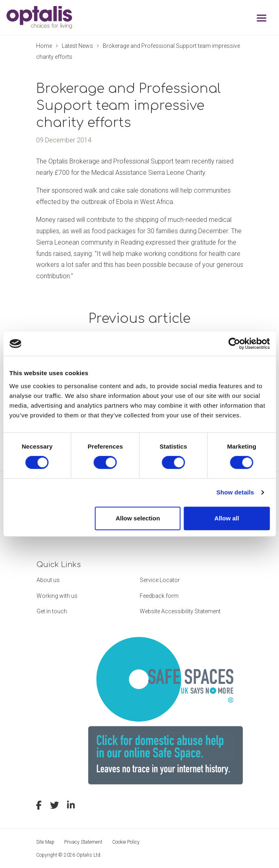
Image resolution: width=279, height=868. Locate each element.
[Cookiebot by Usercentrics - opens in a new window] (234, 344)
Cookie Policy (126, 842)
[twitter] (54, 806)
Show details (235, 492)
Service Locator (160, 580)
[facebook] (39, 806)
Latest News (77, 46)
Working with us (57, 596)
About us (48, 580)
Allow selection (138, 518)
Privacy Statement (83, 842)
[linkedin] (71, 806)
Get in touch (52, 611)
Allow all (227, 518)
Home (44, 46)
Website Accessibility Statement (180, 611)
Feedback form (159, 596)
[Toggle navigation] (262, 19)
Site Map (45, 842)
